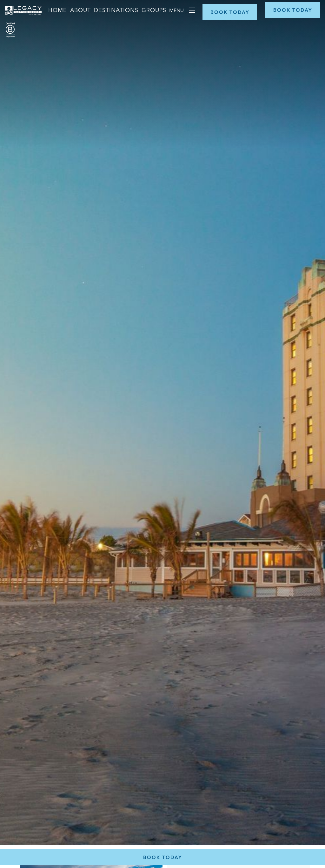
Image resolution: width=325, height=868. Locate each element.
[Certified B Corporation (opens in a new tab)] (10, 30)
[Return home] (23, 16)
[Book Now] (230, 12)
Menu (177, 10)
